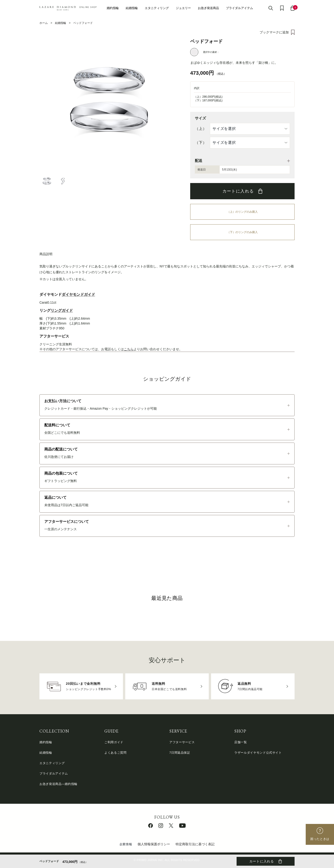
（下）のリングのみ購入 (242, 232)
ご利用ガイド (114, 742)
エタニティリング (157, 8)
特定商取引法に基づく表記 (195, 844)
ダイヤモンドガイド (78, 294)
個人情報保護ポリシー (154, 844)
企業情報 (126, 844)
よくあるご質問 (116, 753)
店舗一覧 (241, 742)
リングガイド (62, 310)
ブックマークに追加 (274, 32)
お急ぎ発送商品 (208, 8)
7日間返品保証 (180, 753)
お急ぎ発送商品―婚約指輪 (58, 784)
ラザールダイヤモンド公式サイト (258, 753)
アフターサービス (182, 742)
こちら (129, 349)
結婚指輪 (132, 8)
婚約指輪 (113, 8)
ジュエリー (183, 8)
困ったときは (320, 839)
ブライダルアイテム (239, 8)
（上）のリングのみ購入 (242, 212)
